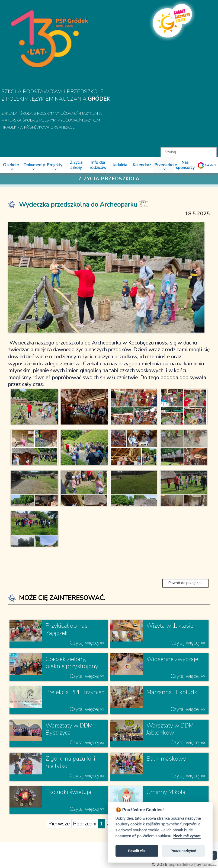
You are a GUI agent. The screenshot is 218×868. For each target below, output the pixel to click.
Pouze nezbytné (183, 851)
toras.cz (209, 864)
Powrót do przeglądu (185, 583)
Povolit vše (137, 851)
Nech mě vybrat (187, 836)
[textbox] (189, 152)
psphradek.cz (181, 864)
